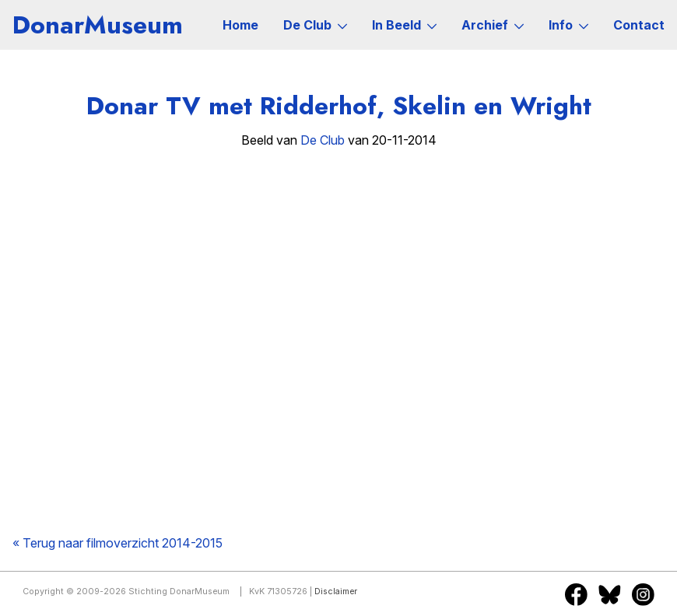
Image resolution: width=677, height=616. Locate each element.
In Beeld (404, 25)
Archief (493, 25)
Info (568, 25)
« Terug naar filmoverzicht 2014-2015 (118, 543)
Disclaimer (336, 591)
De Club (315, 25)
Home (240, 25)
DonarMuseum (98, 25)
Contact (639, 25)
